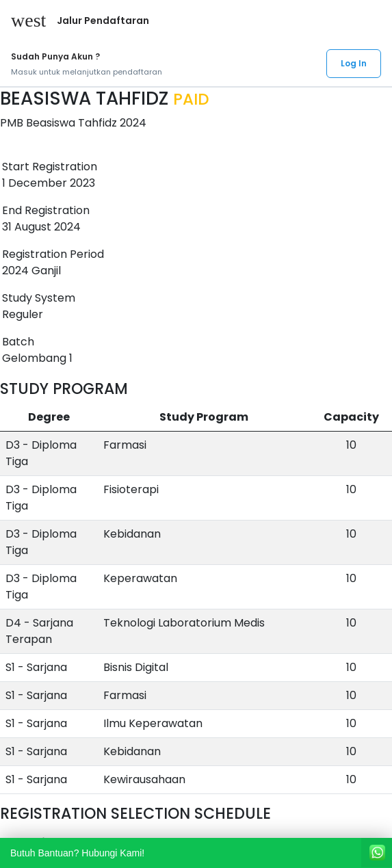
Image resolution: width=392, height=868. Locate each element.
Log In (354, 63)
